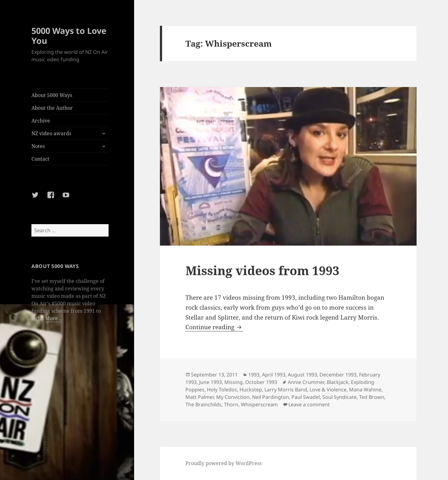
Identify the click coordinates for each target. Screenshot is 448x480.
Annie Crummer (306, 382)
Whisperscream (259, 404)
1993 (254, 375)
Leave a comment (309, 404)
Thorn (231, 404)
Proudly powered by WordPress (224, 463)
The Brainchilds (203, 404)
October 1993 (261, 382)
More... (53, 318)
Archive (41, 121)
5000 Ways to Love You (69, 36)
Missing (233, 382)
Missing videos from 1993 (262, 270)
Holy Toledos (222, 390)
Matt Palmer (200, 397)
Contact (40, 159)
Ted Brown (372, 397)
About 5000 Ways (52, 95)
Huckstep (251, 390)
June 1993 (210, 382)
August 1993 (302, 375)
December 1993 (338, 375)
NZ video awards (51, 133)
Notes (38, 146)
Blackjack (338, 382)
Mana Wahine (365, 390)
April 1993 (274, 375)
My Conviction (233, 397)
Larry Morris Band (286, 390)
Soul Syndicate (339, 397)
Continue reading (214, 327)
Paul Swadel (306, 397)
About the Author (52, 108)
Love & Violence (328, 390)
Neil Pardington (271, 397)
